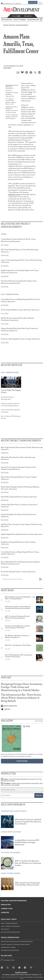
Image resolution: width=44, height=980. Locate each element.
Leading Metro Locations (8, 947)
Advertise (18, 4)
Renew (40, 3)
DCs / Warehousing (10, 294)
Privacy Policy (29, 977)
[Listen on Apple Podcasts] (22, 706)
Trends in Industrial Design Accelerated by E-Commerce (12, 117)
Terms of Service (39, 977)
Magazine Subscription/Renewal (14, 901)
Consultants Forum (8, 3)
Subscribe (33, 2)
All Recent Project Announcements (12, 579)
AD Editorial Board (34, 20)
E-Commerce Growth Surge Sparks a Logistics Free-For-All (11, 102)
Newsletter (6, 905)
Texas (30, 92)
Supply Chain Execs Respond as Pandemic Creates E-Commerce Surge (12, 110)
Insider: (21, 780)
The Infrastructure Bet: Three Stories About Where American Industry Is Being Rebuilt (21, 698)
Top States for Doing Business (10, 950)
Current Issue (7, 909)
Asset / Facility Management (9, 923)
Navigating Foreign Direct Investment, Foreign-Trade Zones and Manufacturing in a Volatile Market (22, 687)
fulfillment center (14, 194)
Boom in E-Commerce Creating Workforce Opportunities (12, 93)
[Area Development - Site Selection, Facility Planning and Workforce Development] (22, 9)
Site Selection (5, 929)
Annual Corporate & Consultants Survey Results (15, 944)
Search (28, 16)
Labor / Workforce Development (10, 926)
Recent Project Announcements (16, 25)
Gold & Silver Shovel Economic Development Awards (17, 941)
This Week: (22, 784)
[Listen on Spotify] (22, 709)
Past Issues (39, 721)
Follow (16, 16)
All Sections (41, 20)
